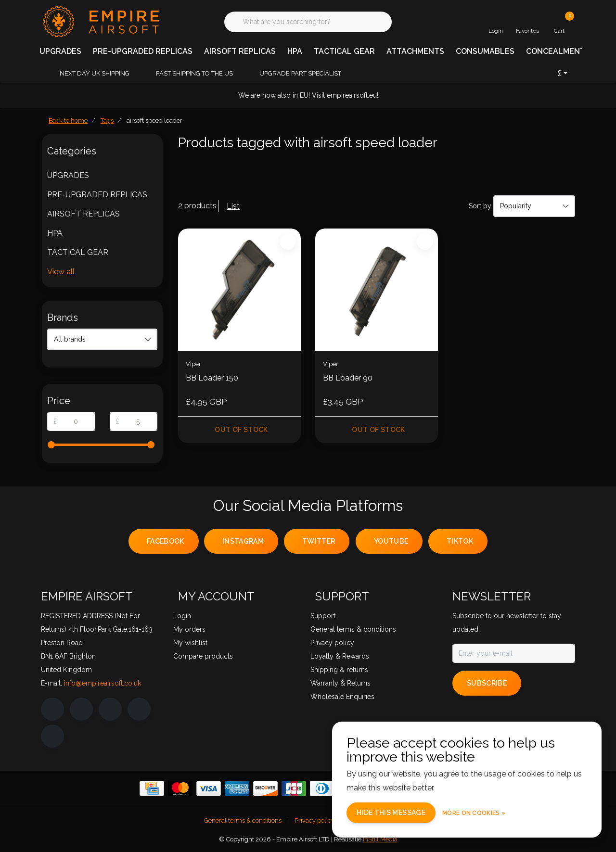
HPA (295, 51)
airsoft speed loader (154, 121)
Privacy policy (314, 820)
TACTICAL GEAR (344, 51)
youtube (391, 541)
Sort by (480, 206)
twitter (319, 541)
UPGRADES (60, 51)
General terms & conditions (243, 820)
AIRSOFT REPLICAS (240, 51)
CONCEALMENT (556, 51)
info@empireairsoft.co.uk (103, 683)
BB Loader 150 (212, 378)
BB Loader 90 (348, 378)
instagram (243, 541)
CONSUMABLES (485, 51)
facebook (166, 541)
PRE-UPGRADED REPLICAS (143, 51)
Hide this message (391, 813)
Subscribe (487, 683)
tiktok (460, 541)
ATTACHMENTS (415, 51)
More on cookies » (474, 813)
